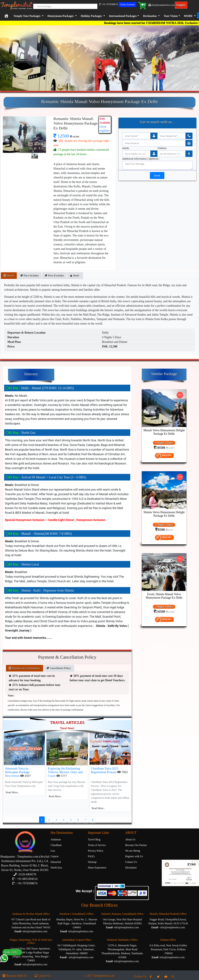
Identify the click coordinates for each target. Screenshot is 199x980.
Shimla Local (22, 564)
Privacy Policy (96, 851)
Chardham (56, 845)
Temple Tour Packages (27, 16)
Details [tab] (9, 276)
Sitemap (92, 862)
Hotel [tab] (75, 276)
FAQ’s (91, 856)
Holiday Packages (91, 16)
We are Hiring (133, 851)
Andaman (56, 839)
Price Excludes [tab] (54, 276)
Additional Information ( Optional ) (141, 159)
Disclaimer (131, 868)
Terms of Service (97, 845)
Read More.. (12, 792)
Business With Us (15, 976)
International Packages (123, 16)
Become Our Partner (136, 845)
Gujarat (55, 856)
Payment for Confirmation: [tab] (24, 668)
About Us (130, 839)
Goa (53, 851)
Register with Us (134, 856)
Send (157, 175)
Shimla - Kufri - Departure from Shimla (40, 590)
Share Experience (97, 868)
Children (162, 148)
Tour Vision (171, 16)
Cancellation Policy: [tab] (59, 668)
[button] (123, 16)
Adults (126, 148)
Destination (150, 16)
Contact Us (131, 862)
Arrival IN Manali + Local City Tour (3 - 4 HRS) (46, 477)
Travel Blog (94, 839)
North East (56, 868)
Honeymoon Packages (61, 16)
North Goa (20, 433)
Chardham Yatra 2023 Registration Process (105, 770)
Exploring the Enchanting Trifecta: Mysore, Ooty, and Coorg (65, 772)
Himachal (56, 862)
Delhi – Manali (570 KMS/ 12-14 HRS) (40, 388)
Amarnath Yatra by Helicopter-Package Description (17, 772)
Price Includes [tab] (29, 276)
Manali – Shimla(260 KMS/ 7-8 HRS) (39, 534)
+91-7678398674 (109, 4)
